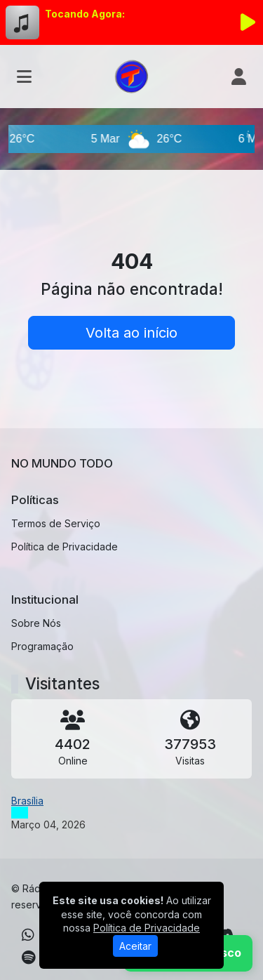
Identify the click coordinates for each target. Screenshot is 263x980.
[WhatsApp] (28, 935)
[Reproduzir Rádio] (248, 22)
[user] (239, 77)
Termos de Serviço (56, 523)
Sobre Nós (36, 623)
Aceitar (135, 946)
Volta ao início (131, 333)
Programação (42, 646)
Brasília (27, 801)
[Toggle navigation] (24, 77)
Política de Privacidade (65, 547)
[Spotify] (28, 958)
